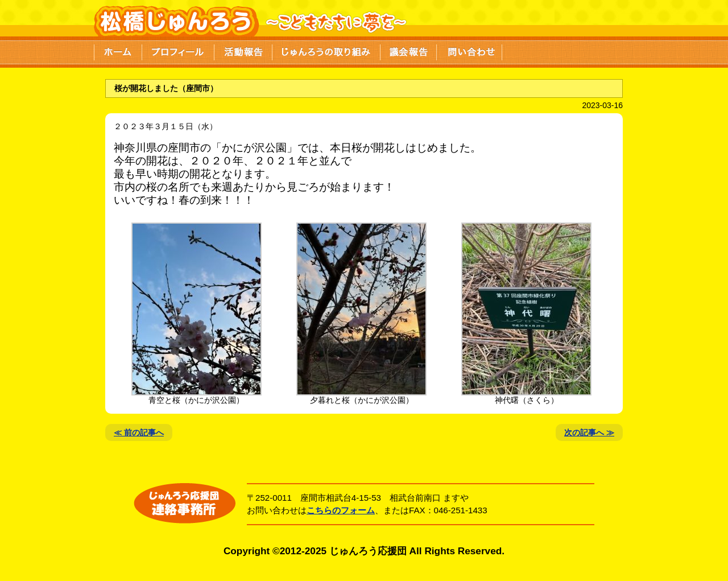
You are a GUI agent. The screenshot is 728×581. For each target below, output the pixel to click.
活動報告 (243, 51)
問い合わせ (470, 51)
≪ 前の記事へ (139, 432)
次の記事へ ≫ (589, 432)
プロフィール (178, 51)
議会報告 (409, 51)
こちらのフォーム (341, 510)
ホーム (118, 51)
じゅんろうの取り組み (326, 51)
